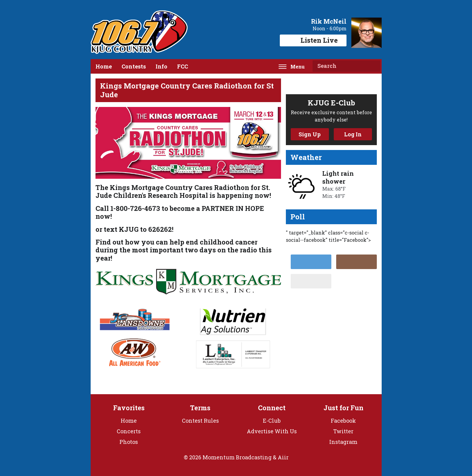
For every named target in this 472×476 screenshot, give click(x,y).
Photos (129, 442)
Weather (306, 157)
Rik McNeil (329, 21)
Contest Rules (200, 421)
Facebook (343, 421)
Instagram (343, 442)
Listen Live (313, 40)
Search (373, 66)
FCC (182, 66)
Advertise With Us (272, 431)
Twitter (343, 431)
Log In (353, 134)
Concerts (129, 431)
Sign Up (310, 134)
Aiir (283, 457)
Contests (134, 66)
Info (161, 66)
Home (104, 66)
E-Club (272, 421)
